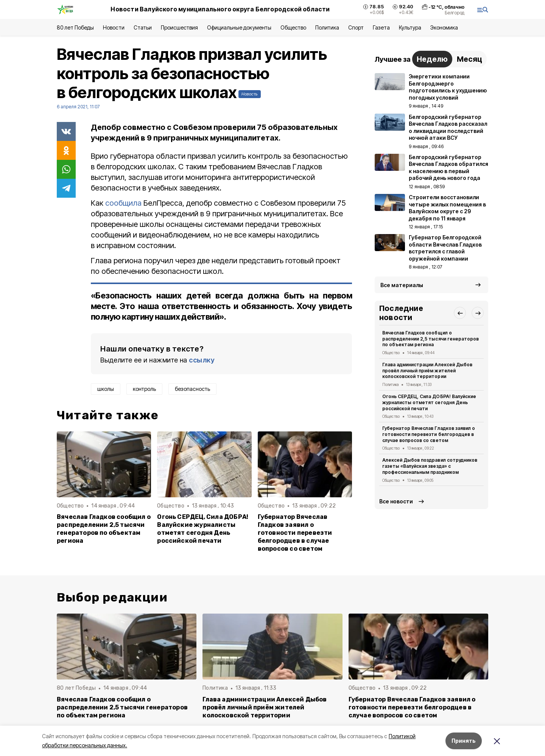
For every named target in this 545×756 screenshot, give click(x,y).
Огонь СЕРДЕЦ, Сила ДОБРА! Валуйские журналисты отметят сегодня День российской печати (203, 529)
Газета (381, 27)
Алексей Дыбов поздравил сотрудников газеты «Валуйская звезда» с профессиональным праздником (430, 466)
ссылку (202, 360)
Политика (327, 27)
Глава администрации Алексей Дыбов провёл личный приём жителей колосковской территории (427, 371)
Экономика (444, 27)
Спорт (356, 27)
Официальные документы (239, 27)
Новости (114, 27)
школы (106, 389)
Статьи (143, 27)
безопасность (192, 389)
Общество (293, 27)
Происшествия (179, 27)
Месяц (469, 59)
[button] (460, 313)
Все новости (396, 501)
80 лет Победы (75, 27)
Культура (410, 27)
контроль (144, 389)
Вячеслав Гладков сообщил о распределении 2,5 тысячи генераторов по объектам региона (104, 529)
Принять (464, 741)
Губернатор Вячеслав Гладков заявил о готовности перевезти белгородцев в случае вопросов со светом (295, 533)
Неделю (432, 59)
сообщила (123, 203)
